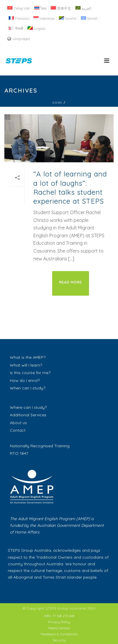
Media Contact (59, 628)
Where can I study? (28, 407)
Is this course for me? (30, 373)
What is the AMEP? (28, 357)
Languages (19, 39)
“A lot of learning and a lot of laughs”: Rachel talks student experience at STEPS (70, 187)
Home (57, 103)
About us (18, 423)
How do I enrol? (25, 380)
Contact (18, 430)
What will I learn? (26, 365)
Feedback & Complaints (59, 634)
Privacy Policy (59, 622)
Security (59, 640)
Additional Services (28, 415)
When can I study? (28, 388)
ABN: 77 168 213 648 (59, 616)
